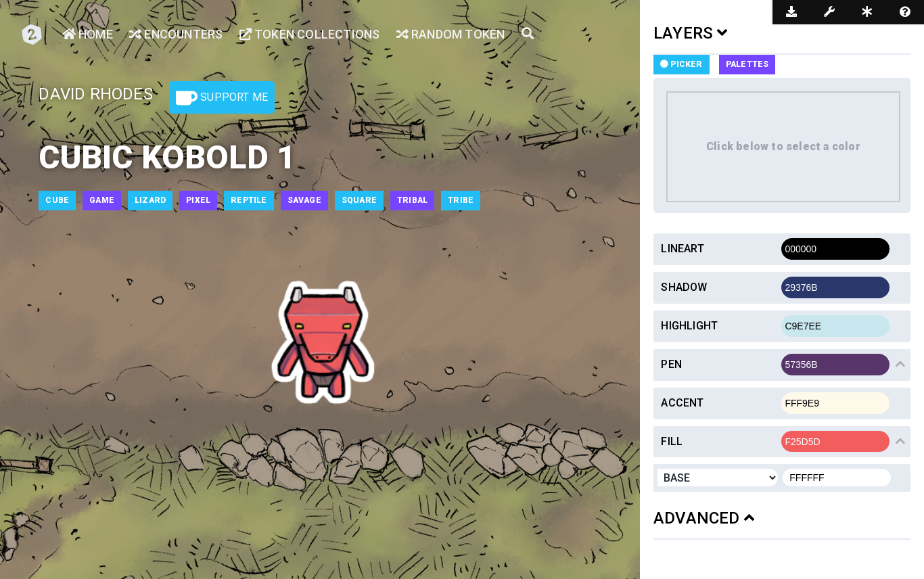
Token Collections (310, 34)
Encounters (176, 34)
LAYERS (691, 33)
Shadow (684, 287)
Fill (672, 441)
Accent (682, 403)
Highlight (689, 326)
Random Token (451, 34)
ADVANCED (704, 518)
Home (88, 34)
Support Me (222, 98)
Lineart (682, 249)
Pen (671, 364)
